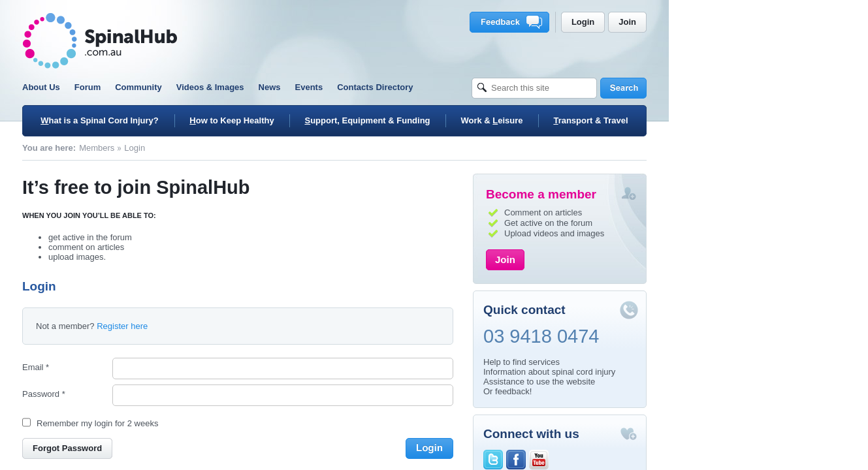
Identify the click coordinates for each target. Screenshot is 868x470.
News (369, 87)
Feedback (611, 22)
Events (409, 87)
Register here (222, 326)
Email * (136, 367)
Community (238, 87)
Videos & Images (310, 87)
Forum (187, 87)
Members (197, 148)
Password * (144, 394)
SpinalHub (200, 41)
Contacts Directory (475, 87)
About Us (141, 87)
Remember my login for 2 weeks (197, 423)
